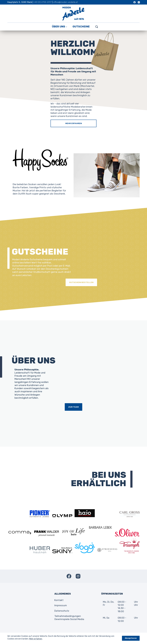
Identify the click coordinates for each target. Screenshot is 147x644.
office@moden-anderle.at (66, 2)
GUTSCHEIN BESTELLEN (81, 282)
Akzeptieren (131, 638)
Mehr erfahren (36, 639)
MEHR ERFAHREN (74, 123)
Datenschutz (62, 611)
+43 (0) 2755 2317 (43, 2)
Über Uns (59, 27)
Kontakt (59, 600)
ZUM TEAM (73, 407)
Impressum (61, 605)
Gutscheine (81, 27)
